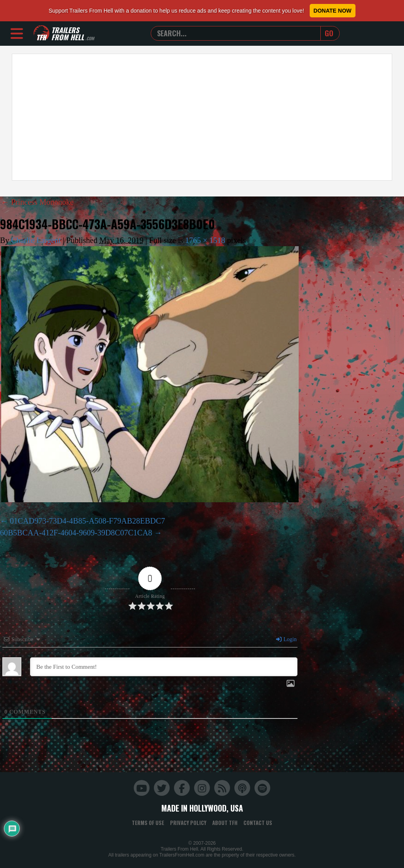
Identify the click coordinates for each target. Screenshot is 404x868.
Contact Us (258, 823)
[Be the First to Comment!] (164, 667)
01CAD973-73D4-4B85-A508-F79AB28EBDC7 (87, 521)
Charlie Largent (36, 240)
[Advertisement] (202, 117)
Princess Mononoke (37, 202)
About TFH (225, 823)
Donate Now (333, 11)
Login (286, 639)
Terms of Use (148, 823)
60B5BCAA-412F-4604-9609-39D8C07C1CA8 (76, 533)
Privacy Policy (188, 823)
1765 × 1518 (205, 240)
